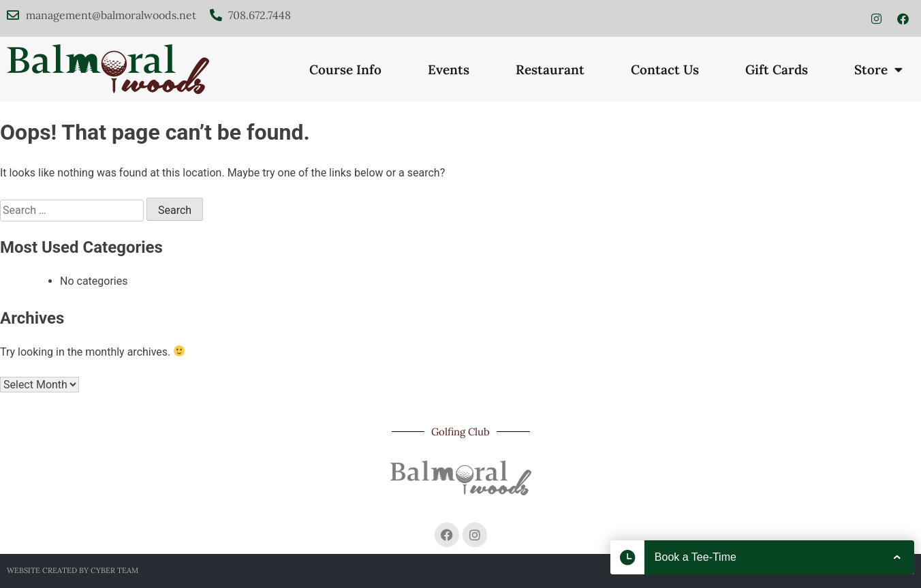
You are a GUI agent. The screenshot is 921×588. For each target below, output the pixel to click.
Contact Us (665, 69)
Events (449, 69)
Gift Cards (777, 69)
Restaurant (550, 69)
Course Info (345, 69)
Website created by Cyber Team (73, 570)
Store (878, 69)
